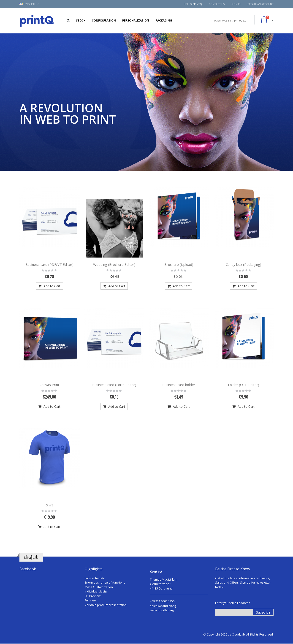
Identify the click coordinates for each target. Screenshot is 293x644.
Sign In (236, 4)
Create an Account (260, 4)
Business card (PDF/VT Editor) (49, 264)
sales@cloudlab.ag (163, 606)
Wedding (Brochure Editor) (114, 264)
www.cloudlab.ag (162, 610)
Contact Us (217, 4)
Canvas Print (49, 385)
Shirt (50, 505)
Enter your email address (233, 603)
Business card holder (179, 385)
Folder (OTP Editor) (244, 385)
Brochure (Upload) (179, 264)
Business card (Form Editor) (114, 385)
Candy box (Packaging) (243, 264)
